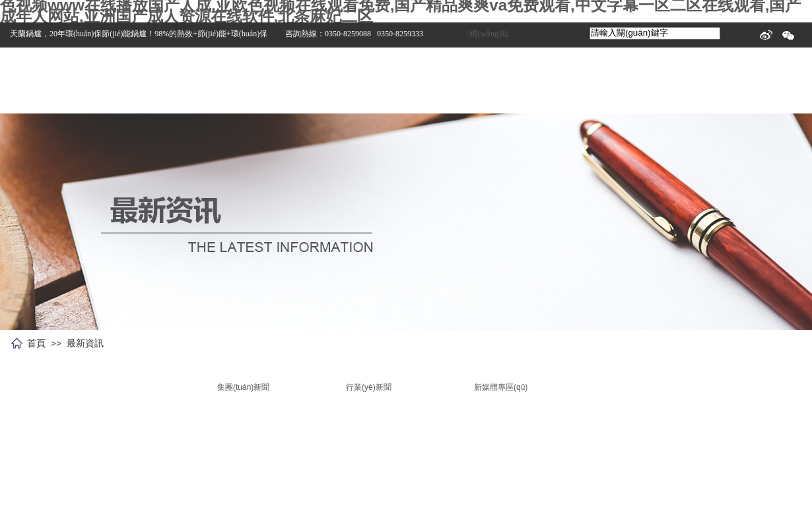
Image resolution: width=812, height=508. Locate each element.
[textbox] (655, 33)
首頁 (36, 343)
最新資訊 (85, 343)
